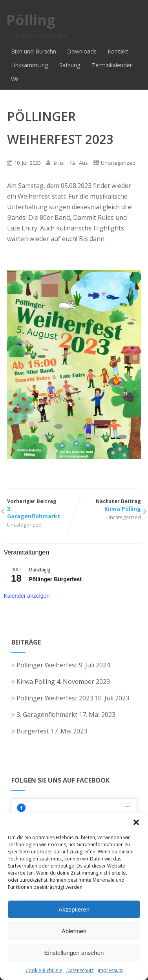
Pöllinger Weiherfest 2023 (52, 698)
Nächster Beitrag (108, 505)
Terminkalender (112, 65)
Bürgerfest (30, 731)
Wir (15, 79)
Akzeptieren (74, 909)
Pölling (31, 20)
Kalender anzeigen (26, 596)
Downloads (82, 51)
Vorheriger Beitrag (40, 509)
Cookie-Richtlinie (44, 970)
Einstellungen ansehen (74, 953)
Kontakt (118, 51)
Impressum (110, 970)
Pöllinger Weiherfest (44, 665)
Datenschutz (80, 970)
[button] (136, 822)
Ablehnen (74, 931)
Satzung (70, 65)
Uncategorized (118, 163)
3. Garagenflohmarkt (44, 715)
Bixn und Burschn (34, 51)
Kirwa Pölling (33, 682)
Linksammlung (30, 65)
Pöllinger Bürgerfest (55, 579)
